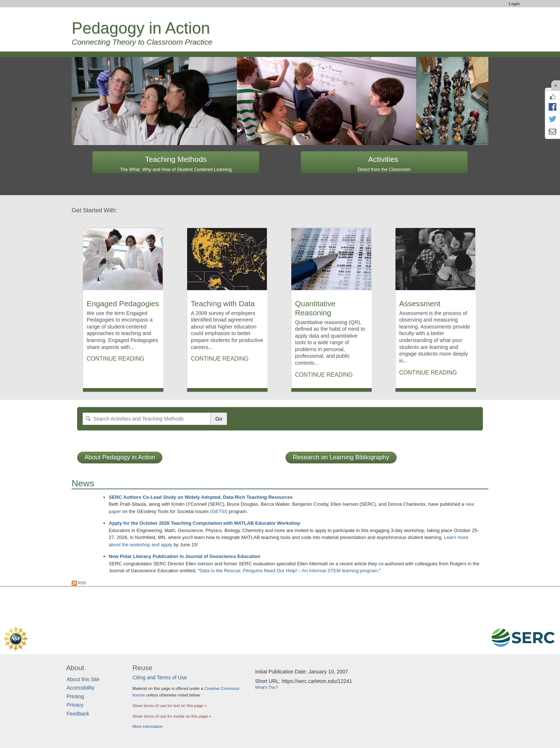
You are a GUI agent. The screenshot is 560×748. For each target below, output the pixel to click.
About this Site (83, 679)
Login (514, 4)
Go (219, 419)
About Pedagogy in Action (120, 457)
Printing (75, 696)
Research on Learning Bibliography (341, 457)
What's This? (267, 687)
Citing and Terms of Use (160, 677)
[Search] (147, 419)
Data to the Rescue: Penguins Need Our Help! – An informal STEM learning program (289, 571)
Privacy (75, 705)
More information (147, 726)
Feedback (78, 714)
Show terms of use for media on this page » (172, 716)
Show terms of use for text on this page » (169, 706)
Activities (384, 164)
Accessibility (80, 688)
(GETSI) (219, 511)
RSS (79, 583)
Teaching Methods (176, 164)
